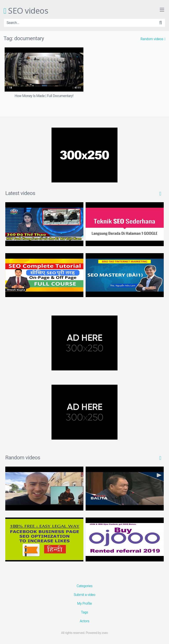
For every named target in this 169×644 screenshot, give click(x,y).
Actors (84, 621)
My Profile (85, 603)
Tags (85, 612)
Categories (84, 586)
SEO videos (26, 11)
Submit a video (84, 595)
